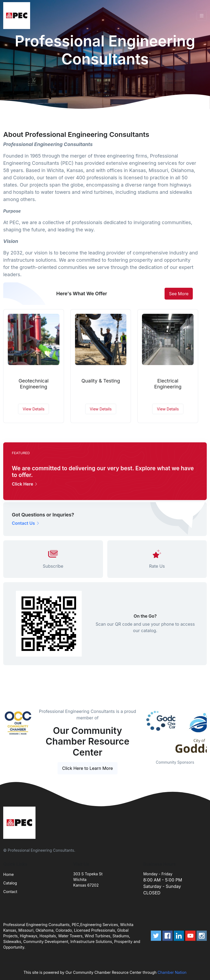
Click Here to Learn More (88, 768)
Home (8, 874)
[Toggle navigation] (202, 16)
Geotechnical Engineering (34, 384)
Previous (139, 730)
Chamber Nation (172, 972)
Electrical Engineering (168, 384)
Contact (10, 892)
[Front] (18, 16)
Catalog (10, 883)
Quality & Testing (101, 381)
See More (179, 294)
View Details (33, 409)
